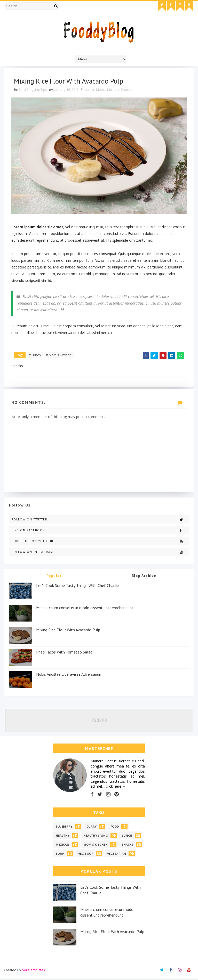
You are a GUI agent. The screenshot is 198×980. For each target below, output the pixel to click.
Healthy (63, 837)
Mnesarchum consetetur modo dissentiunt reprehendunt (85, 609)
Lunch (90, 90)
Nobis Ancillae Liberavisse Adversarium (69, 675)
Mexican (62, 846)
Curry (92, 828)
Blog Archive (144, 577)
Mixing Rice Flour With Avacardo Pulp (68, 631)
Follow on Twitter (100, 521)
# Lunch (35, 355)
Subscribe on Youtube (100, 542)
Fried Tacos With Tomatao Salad (64, 653)
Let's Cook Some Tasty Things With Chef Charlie (77, 586)
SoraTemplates (33, 971)
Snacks (127, 90)
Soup (60, 855)
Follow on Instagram (100, 553)
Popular (54, 577)
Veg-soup (86, 855)
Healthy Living (96, 837)
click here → (116, 787)
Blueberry (64, 828)
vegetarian (117, 855)
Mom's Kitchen (108, 90)
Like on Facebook (100, 531)
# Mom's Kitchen (59, 355)
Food (115, 828)
